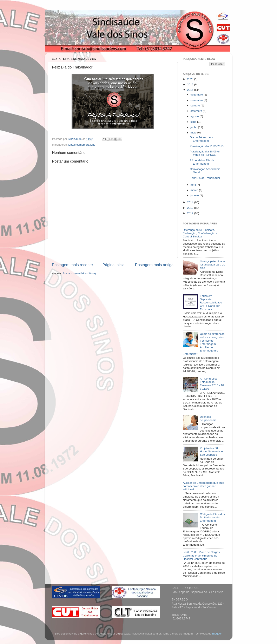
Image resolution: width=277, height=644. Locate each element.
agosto (195, 116)
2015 (191, 90)
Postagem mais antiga (154, 265)
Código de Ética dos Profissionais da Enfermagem (212, 517)
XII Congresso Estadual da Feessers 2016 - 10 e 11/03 (212, 384)
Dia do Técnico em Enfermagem (201, 139)
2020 (191, 79)
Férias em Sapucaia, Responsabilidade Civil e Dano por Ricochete (211, 303)
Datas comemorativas (82, 145)
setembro (197, 111)
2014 (191, 202)
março (195, 190)
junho (194, 127)
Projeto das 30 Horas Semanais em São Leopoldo (212, 451)
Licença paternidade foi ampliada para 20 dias (212, 265)
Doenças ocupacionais (208, 418)
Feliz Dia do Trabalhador (205, 178)
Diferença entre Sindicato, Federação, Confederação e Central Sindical (200, 233)
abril (194, 185)
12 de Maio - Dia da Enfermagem (202, 162)
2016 (191, 84)
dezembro (197, 95)
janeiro (195, 195)
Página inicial (114, 265)
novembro (197, 100)
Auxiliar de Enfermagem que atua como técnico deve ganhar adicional (204, 486)
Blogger (217, 634)
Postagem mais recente (72, 265)
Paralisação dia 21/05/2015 (207, 146)
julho (194, 122)
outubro (196, 106)
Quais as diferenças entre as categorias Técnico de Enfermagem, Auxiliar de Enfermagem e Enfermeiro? (204, 344)
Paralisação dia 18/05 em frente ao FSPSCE (205, 153)
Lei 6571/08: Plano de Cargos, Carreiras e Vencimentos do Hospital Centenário (202, 555)
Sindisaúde (75, 139)
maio (194, 133)
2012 (191, 213)
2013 (191, 208)
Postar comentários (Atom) (79, 273)
